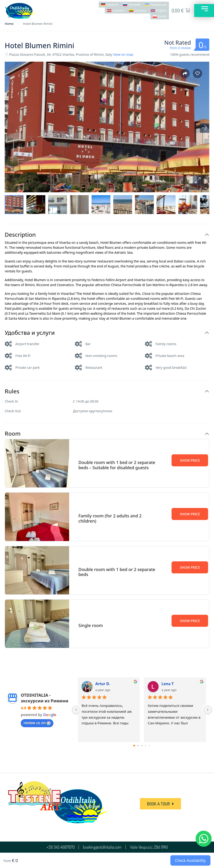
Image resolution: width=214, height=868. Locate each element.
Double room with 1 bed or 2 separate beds (117, 572)
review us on (37, 723)
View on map (123, 54)
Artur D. (103, 684)
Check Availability (190, 860)
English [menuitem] (161, 10)
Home (9, 24)
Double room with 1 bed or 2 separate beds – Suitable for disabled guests (117, 465)
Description (20, 235)
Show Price (190, 460)
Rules (12, 391)
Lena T (168, 684)
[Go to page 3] (146, 746)
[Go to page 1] (138, 746)
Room (13, 434)
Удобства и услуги (30, 333)
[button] (197, 180)
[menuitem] (109, 5)
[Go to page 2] (142, 746)
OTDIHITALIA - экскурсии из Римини (44, 698)
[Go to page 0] (134, 746)
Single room (90, 625)
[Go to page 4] (149, 746)
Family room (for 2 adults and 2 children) (110, 518)
